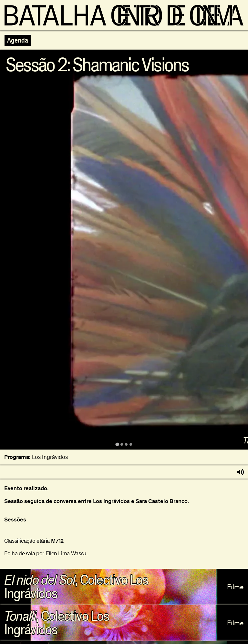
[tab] (117, 445)
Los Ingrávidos (50, 457)
